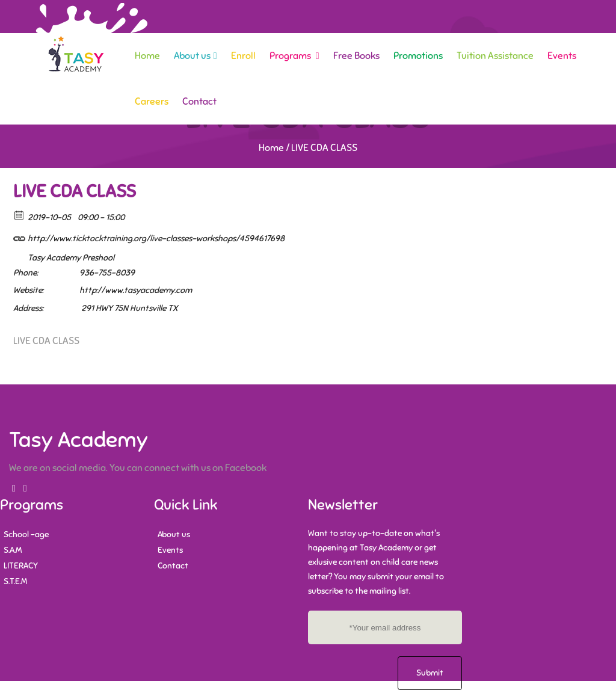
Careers (152, 102)
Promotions (418, 56)
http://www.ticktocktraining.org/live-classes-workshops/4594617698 (149, 237)
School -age (26, 534)
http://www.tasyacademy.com (136, 290)
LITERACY (21, 566)
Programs (294, 56)
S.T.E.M (15, 581)
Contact (199, 102)
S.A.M (13, 550)
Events (562, 56)
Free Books (356, 56)
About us (196, 56)
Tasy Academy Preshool (71, 258)
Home (147, 56)
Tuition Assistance (495, 56)
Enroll (243, 56)
